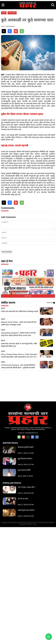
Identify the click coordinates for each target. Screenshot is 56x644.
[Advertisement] (28, 15)
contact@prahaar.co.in (31, 550)
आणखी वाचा (51, 420)
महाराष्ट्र (4, 43)
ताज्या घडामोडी (12, 43)
